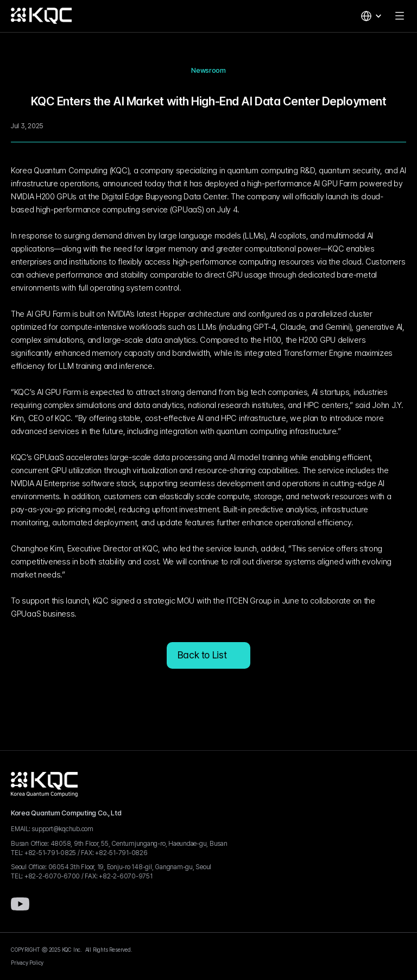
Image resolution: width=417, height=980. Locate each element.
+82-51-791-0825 (50, 853)
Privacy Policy (27, 963)
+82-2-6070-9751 (125, 876)
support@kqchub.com (62, 829)
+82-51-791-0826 (121, 853)
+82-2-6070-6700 (52, 876)
